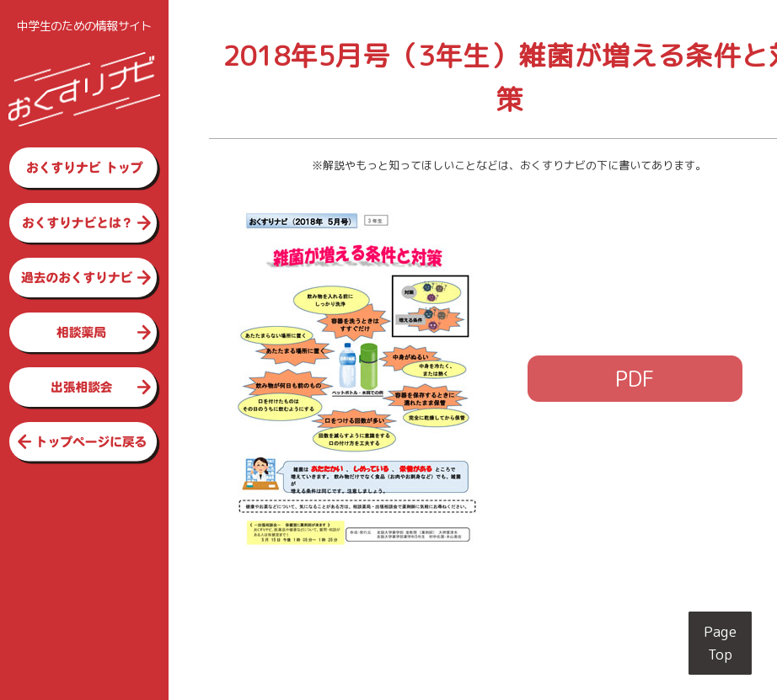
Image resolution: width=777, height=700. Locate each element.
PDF (635, 378)
